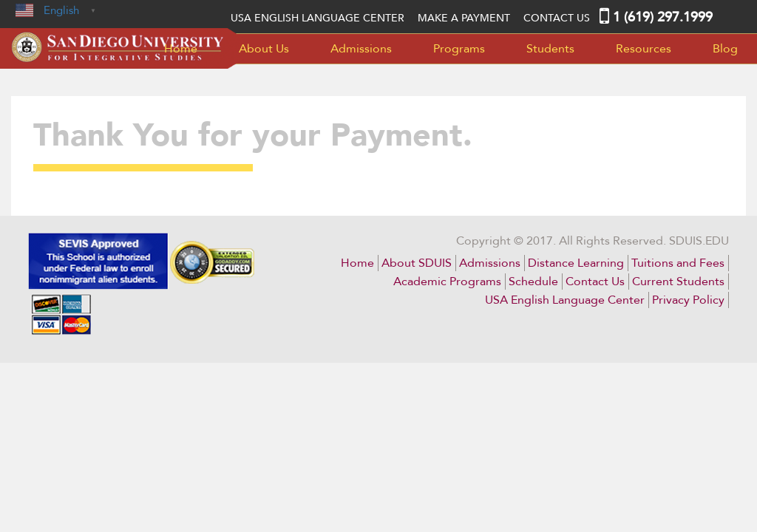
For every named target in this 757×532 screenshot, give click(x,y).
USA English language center (318, 18)
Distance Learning (576, 263)
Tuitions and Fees (678, 263)
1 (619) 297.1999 (663, 17)
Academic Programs (447, 282)
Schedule (533, 282)
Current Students (678, 282)
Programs (459, 49)
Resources (644, 49)
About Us (264, 49)
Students (550, 49)
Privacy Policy (688, 300)
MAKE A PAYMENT (464, 18)
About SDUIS (417, 263)
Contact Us (557, 18)
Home (181, 49)
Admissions (361, 49)
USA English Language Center (565, 300)
